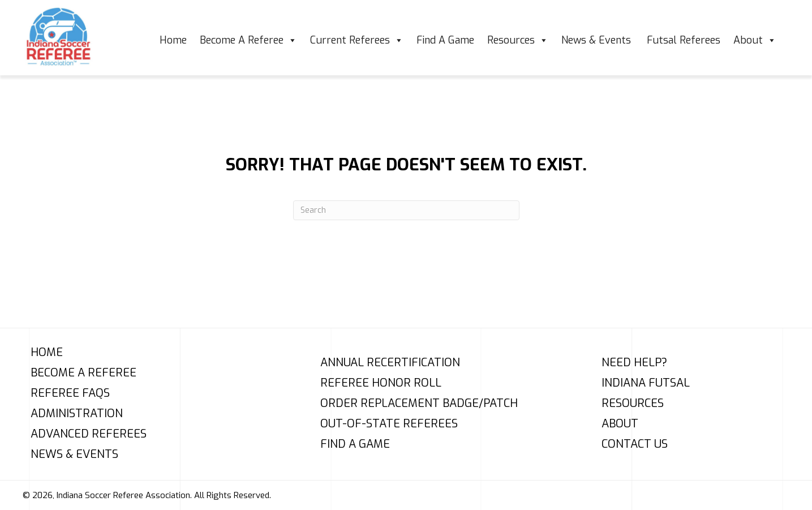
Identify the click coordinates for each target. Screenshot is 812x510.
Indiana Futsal (646, 383)
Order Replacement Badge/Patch (419, 404)
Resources (518, 40)
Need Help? (634, 363)
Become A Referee (248, 40)
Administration (77, 414)
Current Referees (357, 40)
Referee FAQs (70, 393)
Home (173, 40)
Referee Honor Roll (381, 383)
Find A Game (445, 40)
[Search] (406, 210)
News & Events (598, 40)
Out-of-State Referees (389, 424)
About (755, 40)
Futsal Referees (684, 40)
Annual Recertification (390, 363)
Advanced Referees (89, 434)
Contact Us (635, 444)
